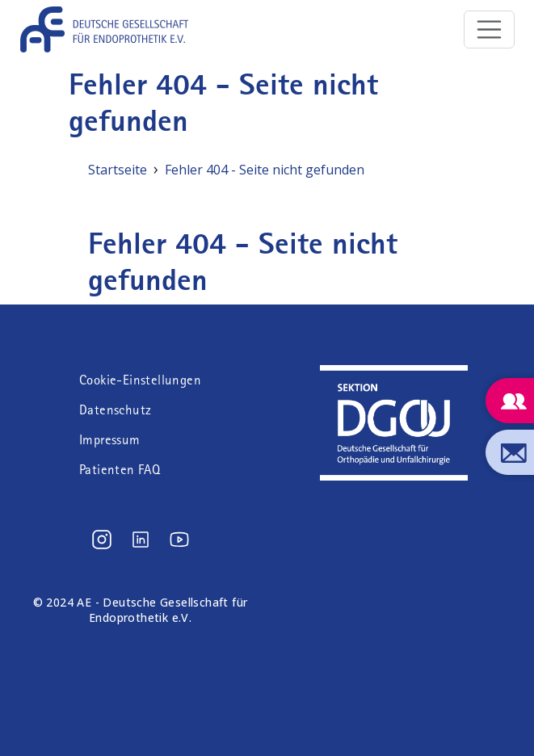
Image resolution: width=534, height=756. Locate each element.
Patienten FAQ (120, 470)
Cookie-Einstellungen (140, 380)
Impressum (110, 440)
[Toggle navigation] (490, 30)
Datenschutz (115, 410)
